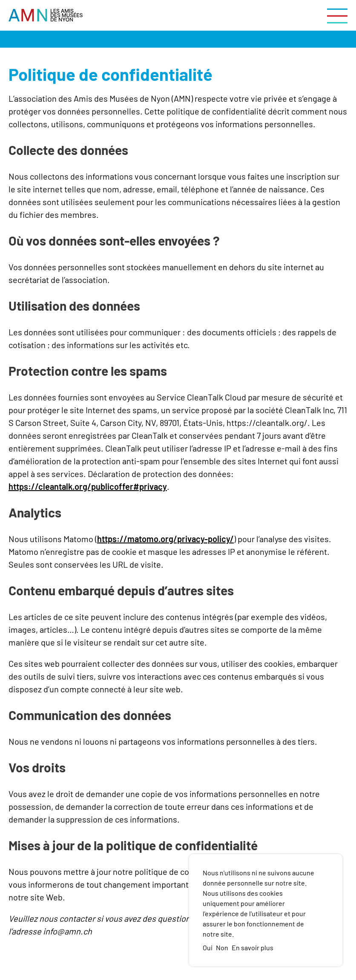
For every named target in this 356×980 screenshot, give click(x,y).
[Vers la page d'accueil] (46, 15)
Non (222, 947)
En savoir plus (253, 947)
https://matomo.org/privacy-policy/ (165, 539)
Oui (208, 947)
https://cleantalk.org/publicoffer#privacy (88, 486)
